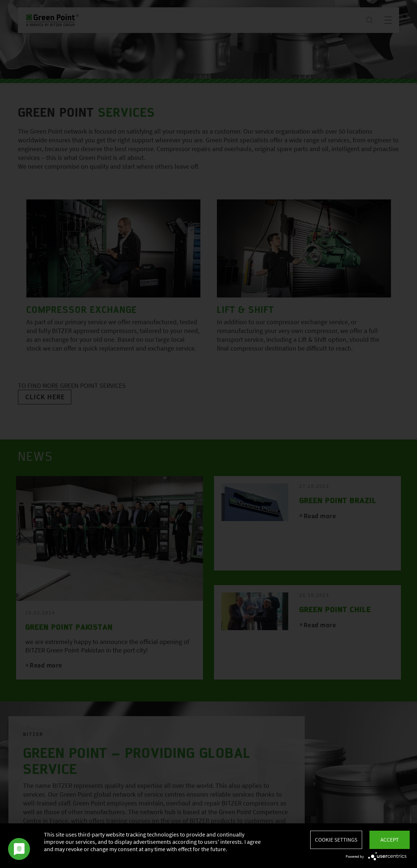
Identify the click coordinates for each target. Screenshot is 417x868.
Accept (390, 840)
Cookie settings (336, 840)
